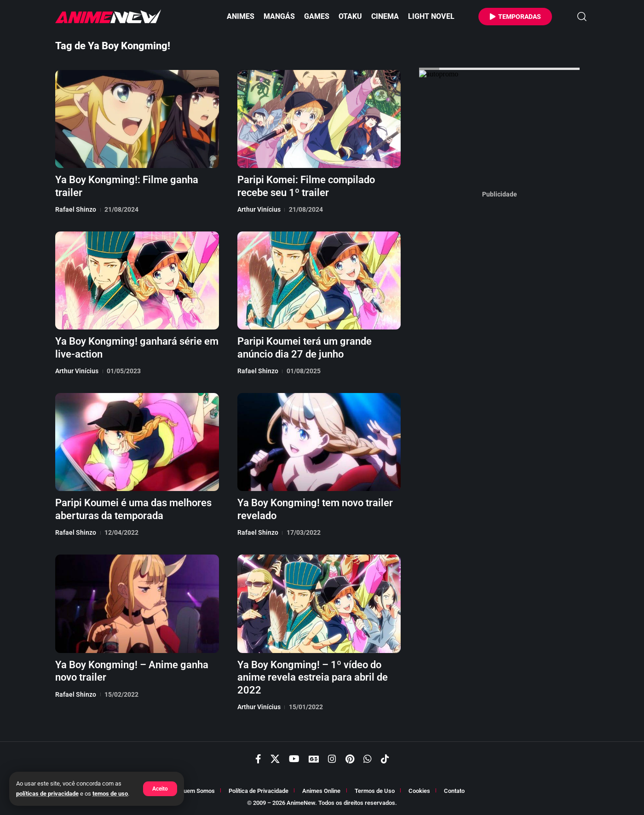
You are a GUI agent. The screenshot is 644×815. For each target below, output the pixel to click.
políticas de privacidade (47, 794)
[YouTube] (294, 759)
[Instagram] (332, 759)
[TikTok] (385, 759)
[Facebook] (258, 759)
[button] (160, 789)
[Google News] (314, 759)
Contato (454, 791)
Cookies (419, 791)
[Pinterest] (350, 759)
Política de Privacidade (259, 791)
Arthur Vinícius (259, 209)
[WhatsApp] (368, 759)
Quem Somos (197, 791)
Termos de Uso (375, 791)
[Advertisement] (500, 340)
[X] (275, 759)
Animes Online (321, 791)
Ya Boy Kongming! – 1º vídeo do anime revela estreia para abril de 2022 (313, 677)
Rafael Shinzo (76, 209)
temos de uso (110, 794)
